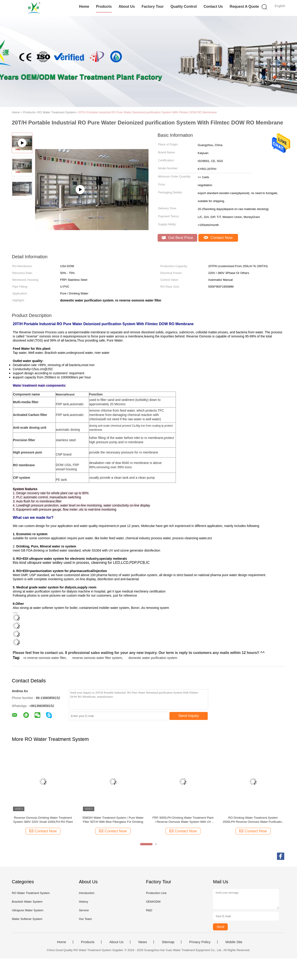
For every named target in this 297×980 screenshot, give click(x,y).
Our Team (85, 919)
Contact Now (218, 238)
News (143, 942)
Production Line (156, 893)
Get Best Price (177, 238)
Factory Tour (153, 6)
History (83, 902)
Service (84, 910)
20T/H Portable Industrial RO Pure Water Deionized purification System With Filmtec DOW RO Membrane (147, 112)
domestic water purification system (153, 658)
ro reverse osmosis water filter (45, 658)
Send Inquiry (189, 716)
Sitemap (168, 942)
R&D (149, 910)
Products (104, 6)
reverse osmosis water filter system (97, 658)
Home (84, 6)
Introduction (87, 893)
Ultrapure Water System (28, 910)
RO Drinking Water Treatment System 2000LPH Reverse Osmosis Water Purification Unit (253, 820)
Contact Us (213, 6)
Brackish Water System (27, 902)
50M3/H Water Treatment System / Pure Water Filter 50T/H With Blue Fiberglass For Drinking (113, 820)
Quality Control (184, 6)
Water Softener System (27, 919)
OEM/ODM (153, 902)
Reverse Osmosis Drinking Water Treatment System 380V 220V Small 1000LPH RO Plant (43, 820)
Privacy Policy (200, 942)
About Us (127, 6)
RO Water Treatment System (31, 893)
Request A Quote (244, 6)
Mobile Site (234, 942)
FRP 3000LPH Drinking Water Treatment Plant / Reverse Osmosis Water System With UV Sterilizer (183, 820)
